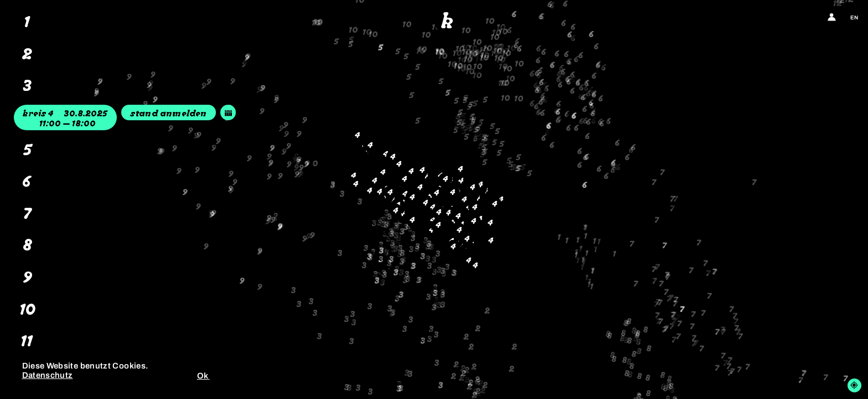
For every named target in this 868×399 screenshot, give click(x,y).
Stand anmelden (168, 114)
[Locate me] (854, 385)
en (854, 17)
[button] (405, 342)
